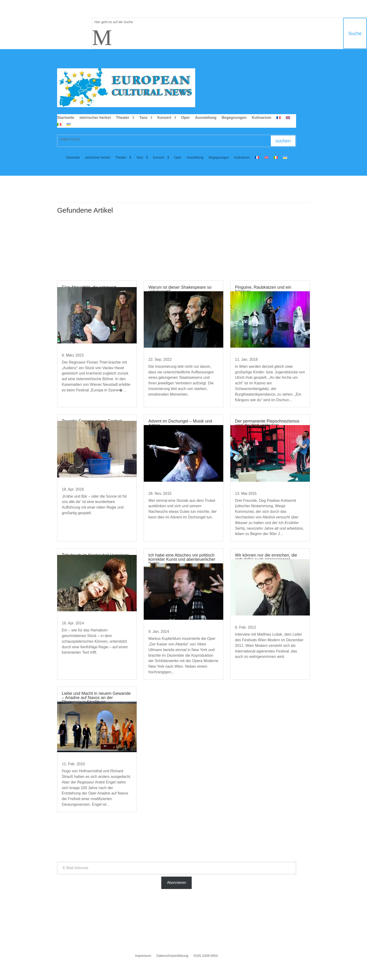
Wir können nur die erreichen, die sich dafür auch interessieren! (266, 557)
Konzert (164, 118)
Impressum (143, 956)
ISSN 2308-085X (206, 956)
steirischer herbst (95, 118)
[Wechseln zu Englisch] (288, 119)
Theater (123, 118)
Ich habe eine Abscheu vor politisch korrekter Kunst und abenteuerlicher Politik (182, 559)
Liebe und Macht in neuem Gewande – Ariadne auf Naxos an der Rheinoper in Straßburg (96, 698)
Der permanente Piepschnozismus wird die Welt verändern (267, 423)
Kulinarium (261, 118)
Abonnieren (176, 883)
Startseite (66, 118)
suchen (283, 141)
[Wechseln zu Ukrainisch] (69, 125)
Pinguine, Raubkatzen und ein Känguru (263, 289)
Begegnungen (234, 118)
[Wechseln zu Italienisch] (59, 125)
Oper (185, 118)
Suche (355, 33)
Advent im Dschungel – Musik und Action (180, 423)
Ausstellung (206, 118)
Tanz (143, 118)
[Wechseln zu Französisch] (279, 119)
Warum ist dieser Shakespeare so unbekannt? (180, 289)
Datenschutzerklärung (172, 956)
